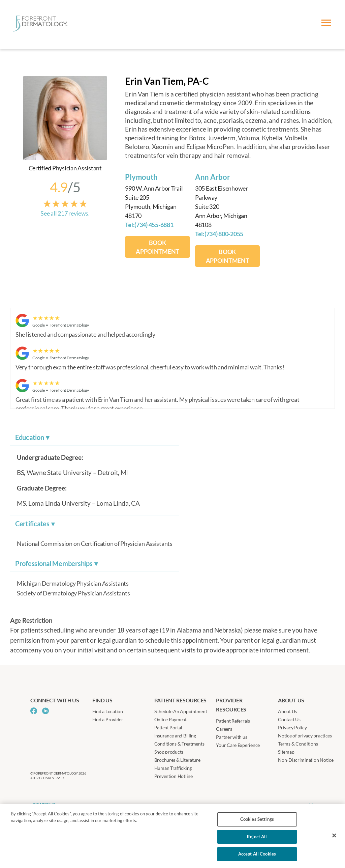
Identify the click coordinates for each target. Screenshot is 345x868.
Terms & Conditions (298, 744)
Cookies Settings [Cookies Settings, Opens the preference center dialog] (257, 819)
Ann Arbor (213, 177)
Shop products (169, 752)
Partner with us (231, 737)
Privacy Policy (292, 727)
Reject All (257, 837)
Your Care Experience (238, 745)
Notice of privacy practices (305, 736)
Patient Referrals (233, 721)
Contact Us (289, 719)
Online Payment (170, 719)
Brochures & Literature (177, 760)
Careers (224, 729)
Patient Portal (168, 727)
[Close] (334, 836)
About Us (287, 711)
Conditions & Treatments (179, 744)
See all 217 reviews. (65, 213)
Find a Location (108, 711)
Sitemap (286, 752)
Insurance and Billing (175, 736)
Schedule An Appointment (181, 711)
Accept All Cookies (257, 854)
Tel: (149, 225)
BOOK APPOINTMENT (158, 247)
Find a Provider (108, 719)
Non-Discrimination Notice (306, 760)
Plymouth (141, 177)
